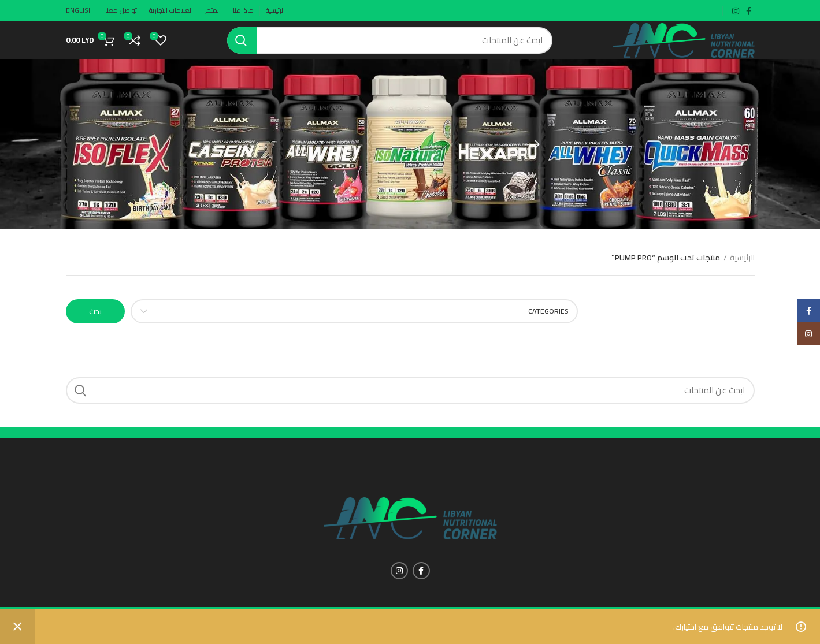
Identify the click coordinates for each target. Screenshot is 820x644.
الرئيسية (742, 272)
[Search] (390, 47)
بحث (96, 325)
